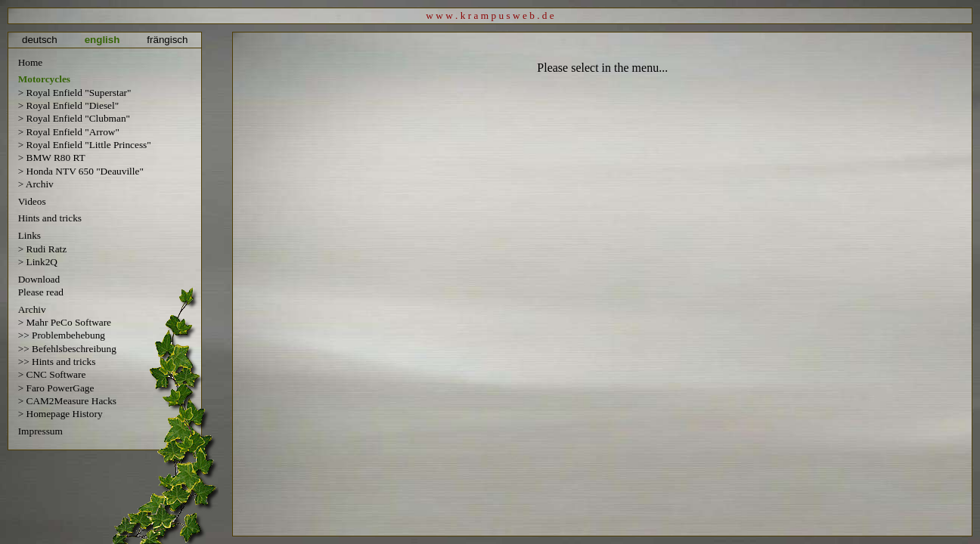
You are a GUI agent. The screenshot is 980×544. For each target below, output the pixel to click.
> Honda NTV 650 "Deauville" (81, 171)
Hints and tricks (50, 218)
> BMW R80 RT (52, 158)
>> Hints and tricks (57, 362)
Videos (32, 201)
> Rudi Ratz (43, 249)
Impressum (40, 431)
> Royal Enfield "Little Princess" (85, 145)
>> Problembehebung (62, 335)
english (102, 40)
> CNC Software (52, 374)
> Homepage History (60, 414)
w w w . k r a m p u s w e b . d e (490, 15)
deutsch (40, 40)
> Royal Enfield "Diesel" (69, 105)
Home (31, 62)
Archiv (32, 309)
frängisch (167, 40)
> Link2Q (38, 262)
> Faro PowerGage (56, 388)
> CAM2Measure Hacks (67, 401)
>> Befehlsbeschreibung (67, 349)
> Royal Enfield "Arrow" (69, 132)
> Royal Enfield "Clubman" (74, 118)
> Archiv (36, 184)
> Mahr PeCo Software (65, 322)
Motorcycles (44, 79)
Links (29, 235)
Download (39, 279)
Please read (41, 292)
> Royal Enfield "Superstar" (75, 93)
